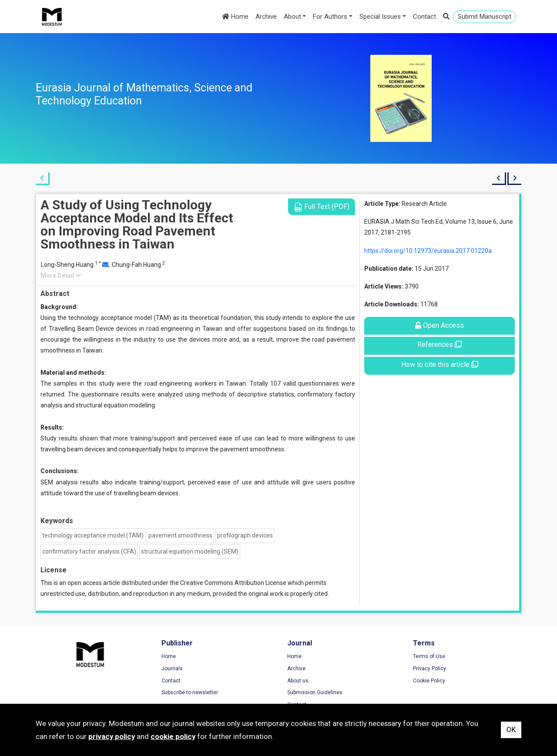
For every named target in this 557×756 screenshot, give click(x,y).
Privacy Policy (429, 669)
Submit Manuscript (485, 17)
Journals (172, 669)
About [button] (292, 17)
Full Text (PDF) (322, 207)
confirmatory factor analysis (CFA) (89, 551)
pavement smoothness (180, 535)
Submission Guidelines (315, 692)
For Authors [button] (330, 17)
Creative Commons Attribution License (233, 583)
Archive (266, 17)
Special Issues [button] (380, 17)
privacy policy (112, 736)
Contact (424, 17)
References (440, 344)
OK (511, 730)
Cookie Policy (429, 681)
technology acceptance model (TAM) (93, 535)
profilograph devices (245, 535)
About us (298, 681)
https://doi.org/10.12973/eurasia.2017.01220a (428, 251)
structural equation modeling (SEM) (190, 551)
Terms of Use (429, 656)
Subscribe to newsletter (190, 692)
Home (235, 17)
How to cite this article (440, 365)
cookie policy (173, 736)
